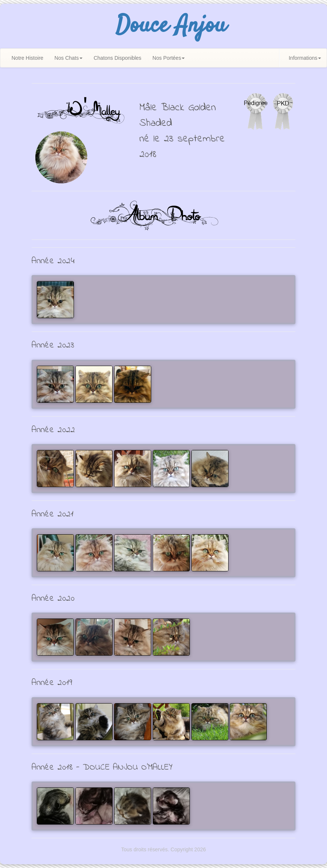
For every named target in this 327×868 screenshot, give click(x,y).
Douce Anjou (171, 26)
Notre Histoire (27, 58)
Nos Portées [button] (169, 58)
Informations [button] (305, 58)
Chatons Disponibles (117, 58)
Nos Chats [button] (69, 58)
